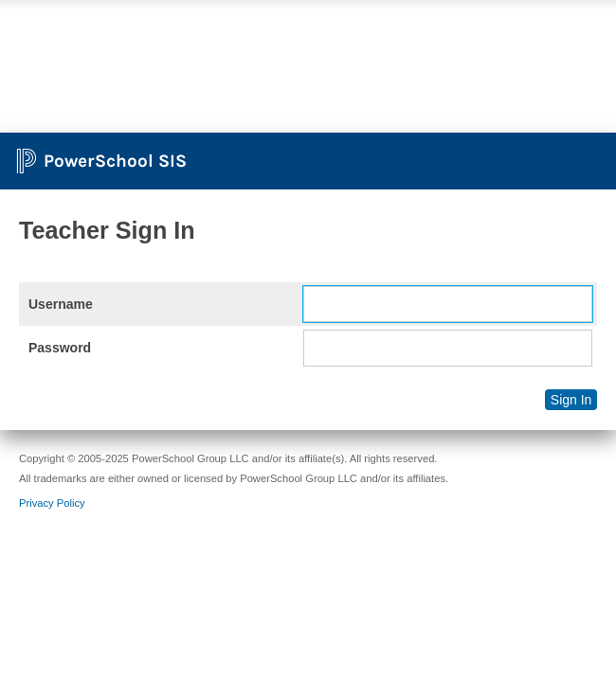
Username (61, 304)
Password (60, 348)
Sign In (571, 400)
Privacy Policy (52, 503)
